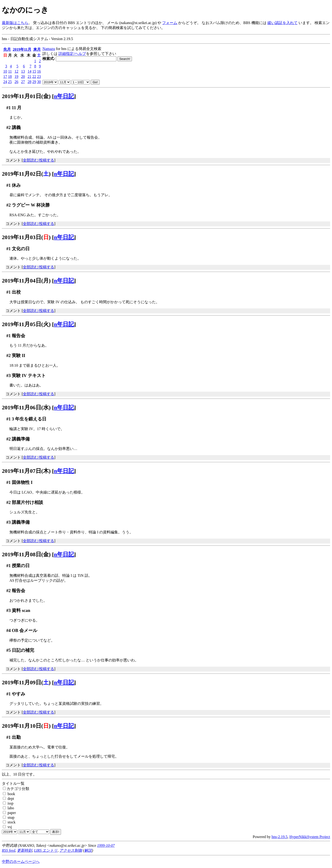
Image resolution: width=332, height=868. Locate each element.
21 (29, 77)
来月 (37, 49)
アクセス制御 (71, 850)
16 (39, 71)
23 (39, 77)
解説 (88, 850)
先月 (7, 49)
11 (10, 71)
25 (10, 82)
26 (16, 82)
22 (34, 77)
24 (5, 82)
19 (16, 77)
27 (23, 82)
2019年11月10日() (26, 726)
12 (16, 71)
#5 (9, 650)
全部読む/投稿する (38, 160)
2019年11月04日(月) (26, 281)
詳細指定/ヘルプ (72, 54)
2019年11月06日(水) (26, 407)
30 (39, 82)
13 (23, 71)
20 (23, 77)
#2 (9, 127)
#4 (9, 630)
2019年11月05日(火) (26, 324)
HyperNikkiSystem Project (310, 837)
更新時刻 (25, 850)
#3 (9, 376)
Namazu (49, 49)
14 (29, 71)
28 (29, 82)
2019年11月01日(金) (26, 96)
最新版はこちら (15, 23)
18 (10, 77)
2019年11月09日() (26, 682)
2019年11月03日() (26, 237)
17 (5, 77)
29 (34, 82)
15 (34, 71)
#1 (9, 108)
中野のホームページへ (21, 862)
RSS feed (8, 850)
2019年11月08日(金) (26, 554)
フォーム (170, 23)
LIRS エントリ (46, 850)
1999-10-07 (106, 845)
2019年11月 (22, 49)
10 (5, 71)
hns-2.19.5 (280, 837)
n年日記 (64, 96)
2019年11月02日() (26, 174)
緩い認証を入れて (283, 23)
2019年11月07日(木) (26, 471)
